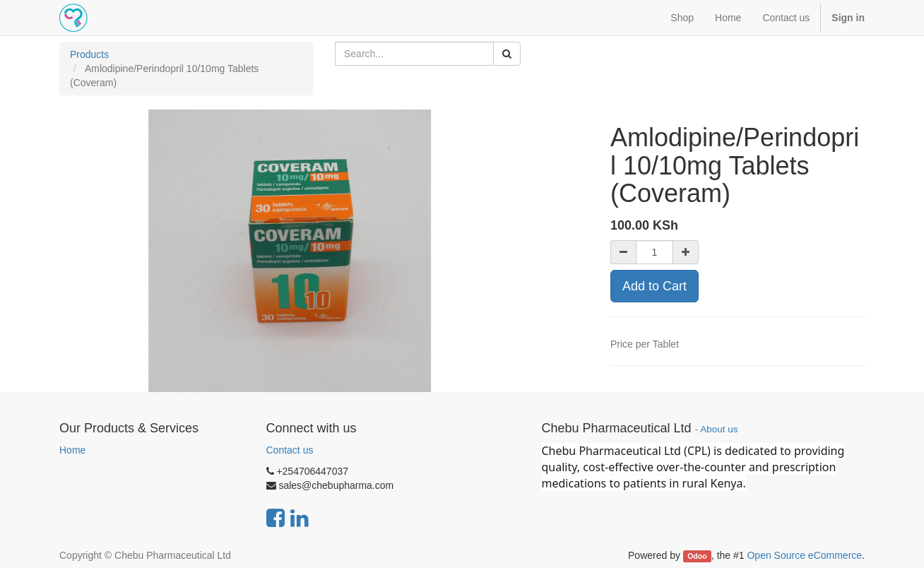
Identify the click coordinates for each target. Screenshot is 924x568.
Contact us (290, 450)
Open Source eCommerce (804, 555)
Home (72, 450)
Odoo (697, 556)
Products (89, 54)
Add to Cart (654, 286)
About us (719, 429)
